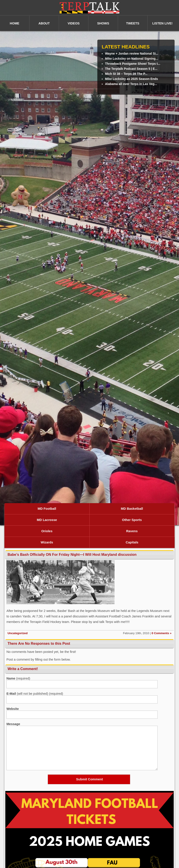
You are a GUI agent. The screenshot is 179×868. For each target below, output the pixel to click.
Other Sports (132, 520)
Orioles (47, 531)
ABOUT (44, 23)
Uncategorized (18, 633)
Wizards (47, 542)
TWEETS (133, 23)
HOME (14, 23)
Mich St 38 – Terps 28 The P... (126, 74)
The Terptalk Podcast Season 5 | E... (131, 69)
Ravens (132, 531)
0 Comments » (162, 633)
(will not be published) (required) (35, 694)
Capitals (132, 542)
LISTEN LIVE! (162, 23)
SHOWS (103, 23)
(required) (18, 678)
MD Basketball (132, 509)
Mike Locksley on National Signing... (132, 59)
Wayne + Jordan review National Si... (132, 54)
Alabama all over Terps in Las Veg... (131, 84)
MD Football (47, 509)
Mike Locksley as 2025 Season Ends (132, 79)
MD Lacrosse (47, 520)
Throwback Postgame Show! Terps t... (133, 64)
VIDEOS (73, 23)
